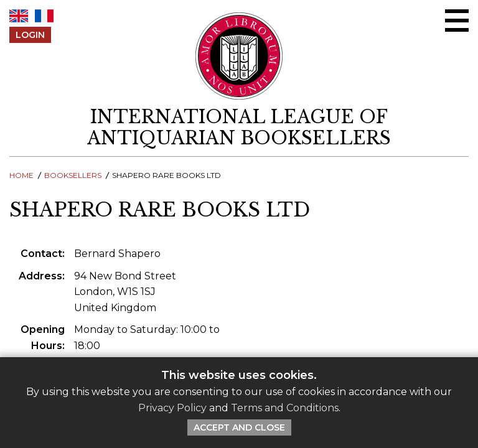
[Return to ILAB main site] (239, 56)
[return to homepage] (239, 128)
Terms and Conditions (285, 408)
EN (19, 16)
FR (44, 16)
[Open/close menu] (457, 21)
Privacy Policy (172, 408)
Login (30, 35)
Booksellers (73, 175)
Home (21, 175)
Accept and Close (239, 427)
